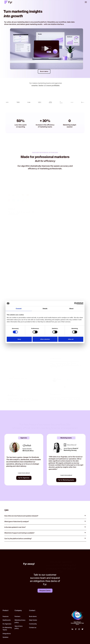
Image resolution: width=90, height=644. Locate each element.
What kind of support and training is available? (19, 533)
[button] (86, 2)
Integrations (7, 634)
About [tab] (71, 309)
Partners (17, 616)
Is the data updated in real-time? (15, 527)
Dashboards (7, 620)
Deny (19, 339)
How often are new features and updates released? (21, 516)
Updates (5, 637)
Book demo (33, 616)
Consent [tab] (19, 309)
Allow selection (45, 339)
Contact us (33, 628)
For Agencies (7, 624)
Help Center (33, 620)
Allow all (71, 339)
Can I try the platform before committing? (18, 539)
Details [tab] (45, 309)
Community (33, 624)
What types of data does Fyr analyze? (17, 522)
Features (6, 616)
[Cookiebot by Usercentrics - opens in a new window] (76, 303)
